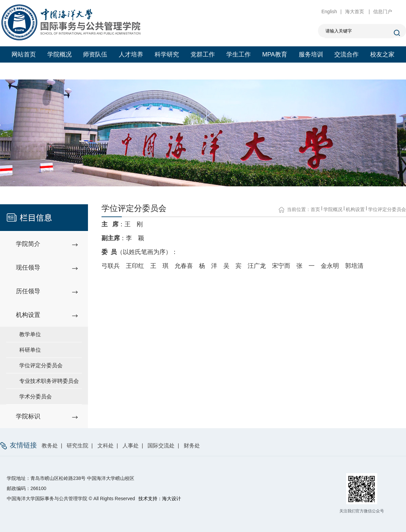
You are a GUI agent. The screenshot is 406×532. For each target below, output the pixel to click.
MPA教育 (275, 54)
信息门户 (383, 11)
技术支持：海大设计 (160, 499)
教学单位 (30, 334)
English (329, 11)
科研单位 (30, 350)
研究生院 (77, 446)
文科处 (106, 446)
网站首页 (24, 54)
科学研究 (167, 54)
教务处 (50, 446)
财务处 (192, 446)
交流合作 (346, 54)
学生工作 (239, 54)
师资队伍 (95, 54)
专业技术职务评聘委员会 (49, 381)
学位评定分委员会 (41, 365)
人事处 (131, 446)
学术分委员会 (36, 397)
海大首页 (355, 11)
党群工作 (203, 54)
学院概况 (60, 54)
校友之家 (382, 54)
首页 (315, 209)
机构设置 (355, 209)
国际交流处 (161, 446)
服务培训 (311, 54)
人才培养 (131, 54)
